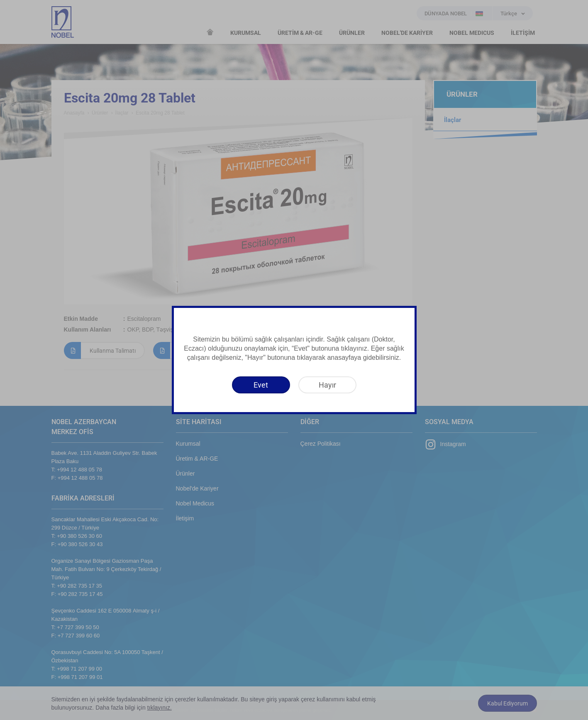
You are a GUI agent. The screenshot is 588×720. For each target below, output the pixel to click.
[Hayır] (327, 385)
